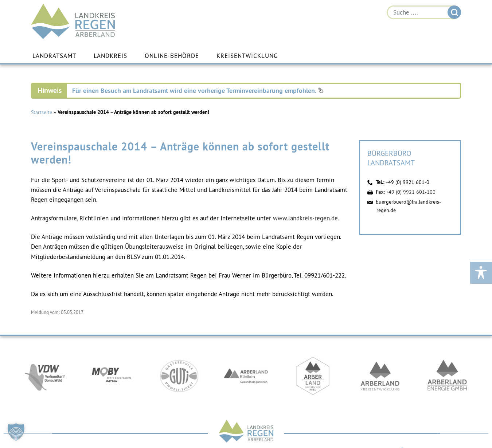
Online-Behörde (172, 56)
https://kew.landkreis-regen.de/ (380, 376)
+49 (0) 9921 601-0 (407, 182)
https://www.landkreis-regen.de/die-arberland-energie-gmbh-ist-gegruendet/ (447, 376)
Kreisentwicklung (247, 56)
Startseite (42, 112)
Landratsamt (54, 56)
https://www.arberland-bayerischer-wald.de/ (313, 376)
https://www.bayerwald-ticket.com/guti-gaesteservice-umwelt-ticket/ (179, 376)
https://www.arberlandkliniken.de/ (246, 376)
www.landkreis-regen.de (305, 218)
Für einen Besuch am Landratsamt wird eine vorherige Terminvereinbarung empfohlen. (198, 91)
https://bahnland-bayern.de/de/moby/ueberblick (112, 376)
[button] (16, 432)
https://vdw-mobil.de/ (45, 376)
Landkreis (110, 56)
